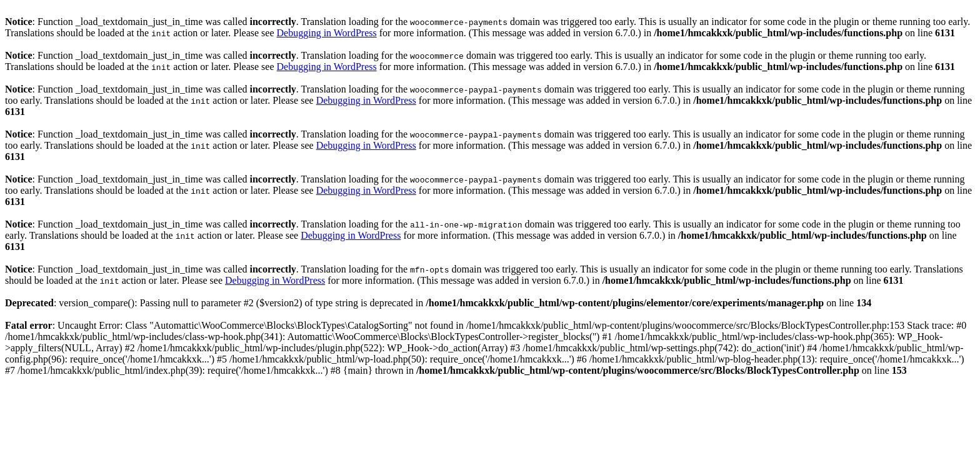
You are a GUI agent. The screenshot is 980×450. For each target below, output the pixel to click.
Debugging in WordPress (327, 33)
